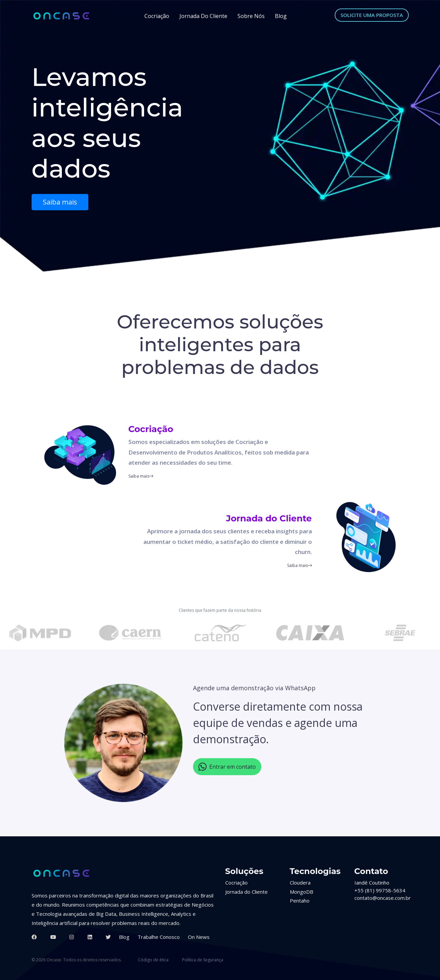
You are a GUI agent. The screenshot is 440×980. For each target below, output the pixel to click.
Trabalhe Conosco (159, 937)
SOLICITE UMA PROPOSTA (372, 15)
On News (199, 937)
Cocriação (157, 16)
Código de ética (153, 960)
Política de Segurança (203, 960)
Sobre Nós (251, 16)
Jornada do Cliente (203, 16)
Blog (281, 16)
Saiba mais (60, 202)
